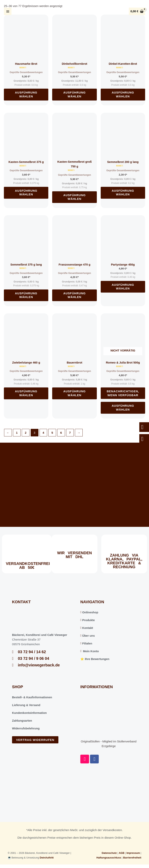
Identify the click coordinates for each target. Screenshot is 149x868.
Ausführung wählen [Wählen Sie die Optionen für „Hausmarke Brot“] (26, 94)
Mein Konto (90, 651)
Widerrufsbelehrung (26, 728)
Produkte (88, 620)
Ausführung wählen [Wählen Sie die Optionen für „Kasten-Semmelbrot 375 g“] (26, 192)
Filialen (86, 643)
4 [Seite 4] (43, 432)
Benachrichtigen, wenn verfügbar (123, 393)
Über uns (88, 635)
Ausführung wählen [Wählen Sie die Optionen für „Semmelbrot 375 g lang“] (26, 295)
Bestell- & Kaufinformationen (32, 697)
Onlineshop (89, 612)
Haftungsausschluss (109, 857)
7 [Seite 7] (70, 432)
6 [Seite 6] (61, 432)
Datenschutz (109, 853)
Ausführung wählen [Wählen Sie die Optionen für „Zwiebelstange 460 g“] (26, 393)
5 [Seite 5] (52, 432)
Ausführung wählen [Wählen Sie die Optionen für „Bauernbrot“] (75, 393)
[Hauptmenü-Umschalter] (8, 11)
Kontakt (87, 627)
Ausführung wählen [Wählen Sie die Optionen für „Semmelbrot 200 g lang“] (123, 192)
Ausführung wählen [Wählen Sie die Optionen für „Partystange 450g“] (123, 287)
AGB (122, 853)
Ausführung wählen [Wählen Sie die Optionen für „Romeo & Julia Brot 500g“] (123, 407)
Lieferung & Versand (26, 705)
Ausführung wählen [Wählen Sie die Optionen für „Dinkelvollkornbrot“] (75, 94)
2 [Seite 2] (26, 432)
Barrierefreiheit (132, 857)
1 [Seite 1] (17, 432)
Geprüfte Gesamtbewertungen (26, 72)
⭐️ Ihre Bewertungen (95, 659)
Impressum (133, 853)
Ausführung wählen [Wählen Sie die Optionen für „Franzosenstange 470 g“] (75, 295)
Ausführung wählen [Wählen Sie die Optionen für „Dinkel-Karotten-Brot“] (123, 94)
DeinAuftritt (47, 857)
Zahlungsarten (22, 720)
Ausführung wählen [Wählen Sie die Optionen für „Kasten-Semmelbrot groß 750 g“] (75, 197)
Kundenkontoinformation (29, 712)
